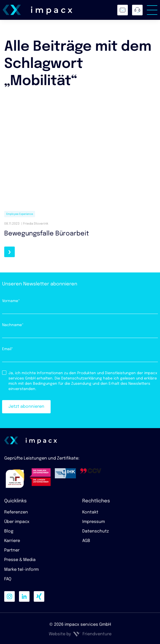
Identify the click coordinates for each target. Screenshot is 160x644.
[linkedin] (24, 596)
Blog (9, 531)
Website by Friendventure (80, 634)
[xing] (39, 596)
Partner (12, 550)
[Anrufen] (137, 10)
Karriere (12, 541)
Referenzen (16, 512)
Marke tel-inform (21, 570)
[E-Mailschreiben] (123, 10)
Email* (8, 349)
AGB (86, 541)
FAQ (8, 579)
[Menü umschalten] (152, 10)
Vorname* (11, 301)
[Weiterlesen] (9, 252)
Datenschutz (96, 531)
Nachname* (13, 325)
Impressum (94, 522)
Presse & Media (20, 560)
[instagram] (9, 596)
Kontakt (90, 512)
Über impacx (17, 522)
